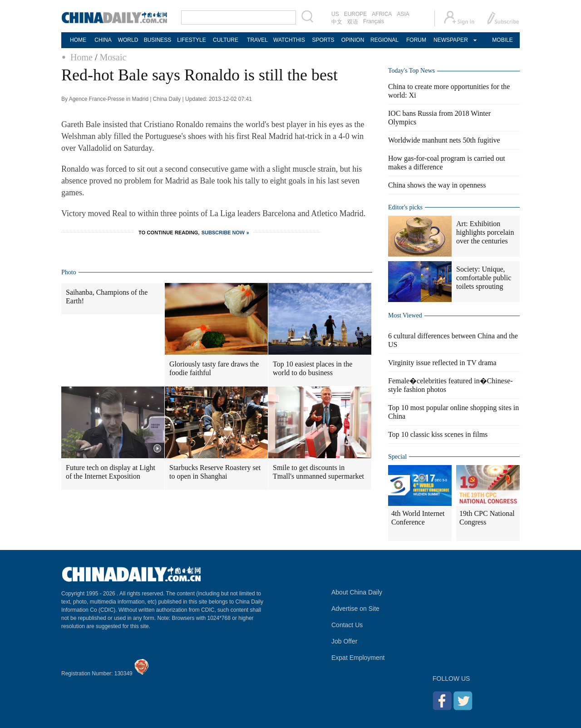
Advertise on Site (355, 609)
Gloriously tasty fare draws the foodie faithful (214, 368)
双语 (353, 22)
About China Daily (357, 592)
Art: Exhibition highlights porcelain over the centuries (485, 232)
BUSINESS (158, 40)
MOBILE (502, 40)
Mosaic (113, 57)
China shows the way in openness (437, 185)
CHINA (103, 40)
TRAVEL (257, 40)
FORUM (416, 40)
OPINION (353, 40)
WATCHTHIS (289, 40)
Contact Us (347, 625)
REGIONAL (384, 40)
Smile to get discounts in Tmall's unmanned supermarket (318, 472)
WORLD (128, 40)
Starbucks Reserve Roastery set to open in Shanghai (215, 472)
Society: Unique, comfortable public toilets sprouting (484, 278)
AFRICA (382, 14)
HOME (78, 40)
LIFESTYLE (191, 40)
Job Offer (344, 641)
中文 (337, 22)
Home (81, 57)
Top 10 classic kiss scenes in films (438, 434)
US (335, 14)
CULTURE (226, 40)
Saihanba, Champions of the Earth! (107, 297)
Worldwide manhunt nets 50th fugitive (444, 140)
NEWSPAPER (450, 40)
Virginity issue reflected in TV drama (442, 363)
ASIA (403, 14)
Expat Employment (358, 658)
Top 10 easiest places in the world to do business (313, 368)
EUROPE (356, 14)
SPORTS (323, 40)
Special (397, 457)
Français (374, 21)
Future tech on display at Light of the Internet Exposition (111, 472)
